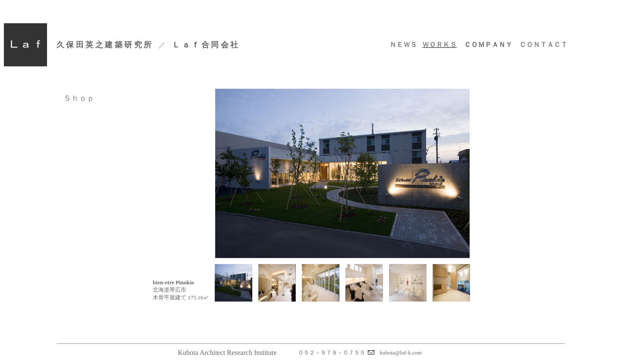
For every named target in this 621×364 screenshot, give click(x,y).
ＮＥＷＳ (403, 45)
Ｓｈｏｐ (79, 98)
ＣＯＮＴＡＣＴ (543, 45)
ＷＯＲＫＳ (439, 45)
